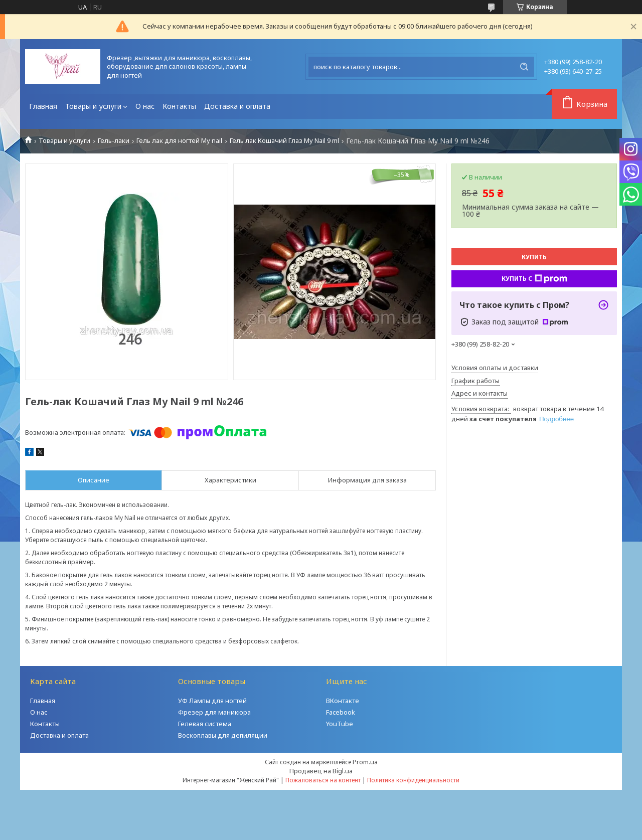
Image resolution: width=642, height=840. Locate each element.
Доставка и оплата (237, 106)
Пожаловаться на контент (323, 780)
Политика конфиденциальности (413, 780)
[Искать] (524, 67)
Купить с (534, 279)
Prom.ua (365, 762)
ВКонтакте (343, 701)
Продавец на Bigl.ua (321, 771)
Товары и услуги (93, 106)
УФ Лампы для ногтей (212, 701)
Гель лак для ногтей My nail (179, 141)
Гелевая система (205, 724)
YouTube (340, 724)
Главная (43, 106)
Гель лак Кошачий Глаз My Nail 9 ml (284, 141)
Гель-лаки (114, 141)
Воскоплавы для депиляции (223, 735)
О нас (145, 106)
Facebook (341, 712)
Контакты (179, 106)
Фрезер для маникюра (214, 712)
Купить (534, 257)
